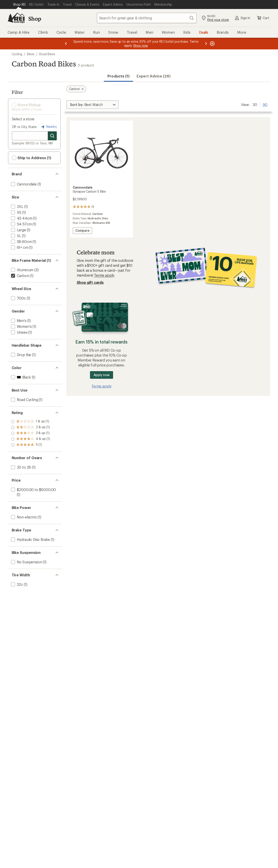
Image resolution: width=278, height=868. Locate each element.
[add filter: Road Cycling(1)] (24, 400)
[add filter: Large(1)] (18, 230)
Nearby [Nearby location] (48, 127)
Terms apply (104, 275)
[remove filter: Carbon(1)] (20, 276)
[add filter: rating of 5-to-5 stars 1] (31, 422)
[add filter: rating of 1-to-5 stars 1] (31, 445)
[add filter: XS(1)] (16, 212)
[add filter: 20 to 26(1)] (21, 467)
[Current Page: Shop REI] (19, 4)
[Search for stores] (52, 136)
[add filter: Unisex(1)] (19, 332)
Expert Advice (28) (153, 76)
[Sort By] (92, 105)
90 (265, 104)
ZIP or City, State (24, 127)
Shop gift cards (90, 282)
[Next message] (206, 44)
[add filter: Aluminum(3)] (22, 270)
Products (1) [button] (118, 76)
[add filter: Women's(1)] (21, 326)
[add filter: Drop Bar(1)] (21, 355)
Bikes (31, 54)
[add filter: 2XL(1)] (17, 206)
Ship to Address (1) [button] (32, 158)
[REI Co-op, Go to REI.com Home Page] (16, 18)
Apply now (102, 375)
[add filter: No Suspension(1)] (26, 562)
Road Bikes (47, 54)
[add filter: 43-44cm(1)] (21, 218)
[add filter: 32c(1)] (17, 584)
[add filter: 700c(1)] (18, 298)
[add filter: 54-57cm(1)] (21, 224)
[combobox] (147, 18)
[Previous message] (66, 44)
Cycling (17, 54)
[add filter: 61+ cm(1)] (19, 247)
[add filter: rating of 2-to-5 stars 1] (31, 439)
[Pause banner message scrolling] (212, 44)
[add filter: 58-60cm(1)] (21, 241)
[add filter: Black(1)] (21, 377)
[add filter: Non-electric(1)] (24, 517)
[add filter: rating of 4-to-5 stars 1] (31, 427)
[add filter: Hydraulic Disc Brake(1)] (30, 539)
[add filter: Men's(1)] (18, 321)
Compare (82, 231)
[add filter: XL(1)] (16, 236)
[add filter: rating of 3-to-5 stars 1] (31, 433)
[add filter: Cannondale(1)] (23, 184)
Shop (35, 19)
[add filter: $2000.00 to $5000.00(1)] (33, 490)
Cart (263, 18)
